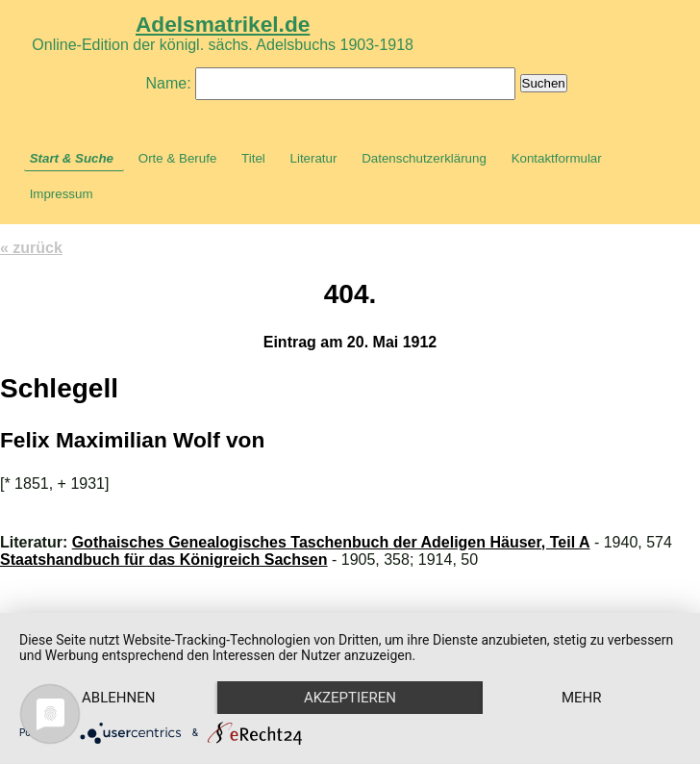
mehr (582, 698)
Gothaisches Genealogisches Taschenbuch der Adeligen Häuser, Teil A (331, 542)
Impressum (62, 194)
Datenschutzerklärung (424, 158)
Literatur (314, 158)
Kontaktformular (557, 158)
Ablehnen (118, 698)
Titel (253, 158)
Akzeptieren (350, 698)
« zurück (31, 248)
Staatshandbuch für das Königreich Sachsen (164, 560)
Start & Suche (72, 158)
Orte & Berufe (178, 158)
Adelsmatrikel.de (223, 24)
